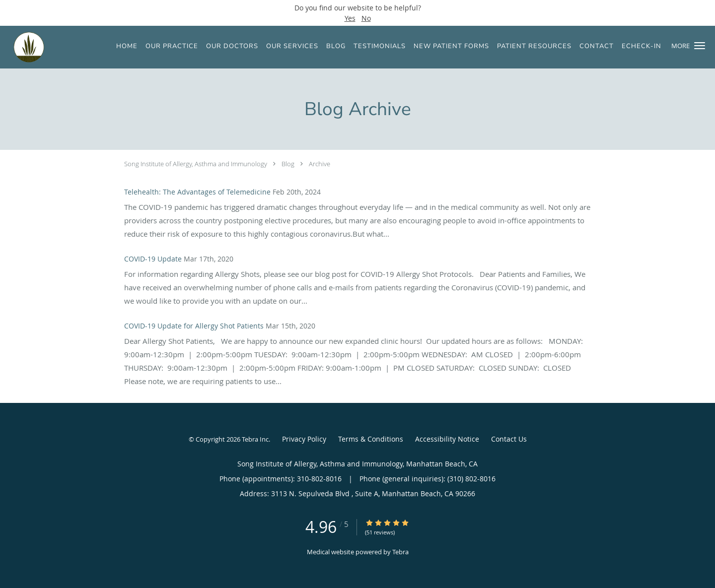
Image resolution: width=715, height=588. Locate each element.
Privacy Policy (304, 439)
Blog (288, 164)
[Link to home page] (23, 47)
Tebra (400, 552)
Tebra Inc (255, 439)
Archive (320, 164)
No (366, 18)
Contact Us (509, 439)
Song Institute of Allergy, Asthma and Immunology (196, 164)
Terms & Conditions (371, 439)
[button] (700, 46)
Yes (350, 18)
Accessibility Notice (447, 439)
